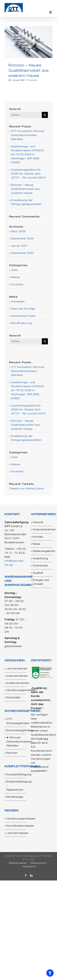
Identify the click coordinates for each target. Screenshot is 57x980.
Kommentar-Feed (23, 316)
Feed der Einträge (23, 309)
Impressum (29, 866)
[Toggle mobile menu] (51, 12)
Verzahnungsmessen (16, 819)
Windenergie (15, 797)
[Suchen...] (25, 115)
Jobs (14, 270)
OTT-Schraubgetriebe (16, 721)
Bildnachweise (18, 863)
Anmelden (18, 302)
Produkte (32, 80)
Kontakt (38, 537)
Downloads (40, 566)
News (36, 544)
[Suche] (45, 115)
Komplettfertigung (16, 774)
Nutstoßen (14, 697)
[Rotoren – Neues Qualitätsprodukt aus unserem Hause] (28, 42)
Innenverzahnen (16, 676)
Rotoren (12, 753)
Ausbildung (40, 558)
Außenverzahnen (16, 683)
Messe (16, 277)
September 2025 (22, 239)
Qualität (38, 573)
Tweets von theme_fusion (27, 489)
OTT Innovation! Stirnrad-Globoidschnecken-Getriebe (28, 135)
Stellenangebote (42, 551)
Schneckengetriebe (16, 730)
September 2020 (22, 253)
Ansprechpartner (42, 529)
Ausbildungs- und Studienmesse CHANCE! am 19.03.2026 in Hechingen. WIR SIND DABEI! (28, 155)
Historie (38, 522)
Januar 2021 (19, 246)
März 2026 (18, 231)
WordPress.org (21, 323)
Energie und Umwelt (41, 582)
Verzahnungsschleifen (16, 690)
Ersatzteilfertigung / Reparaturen (16, 786)
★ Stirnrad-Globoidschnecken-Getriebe (16, 742)
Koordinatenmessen (16, 826)
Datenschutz (38, 863)
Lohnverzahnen (16, 669)
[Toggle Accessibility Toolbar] (50, 973)
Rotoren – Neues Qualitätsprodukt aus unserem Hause (28, 70)
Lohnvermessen (16, 833)
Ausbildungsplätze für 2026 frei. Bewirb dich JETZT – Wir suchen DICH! (28, 174)
